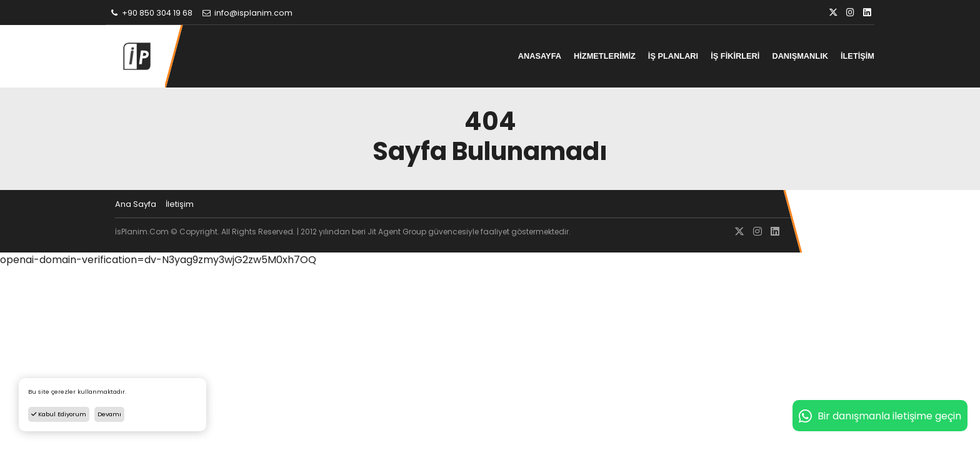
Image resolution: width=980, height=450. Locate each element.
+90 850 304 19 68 (151, 13)
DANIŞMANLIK (800, 56)
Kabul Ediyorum (59, 414)
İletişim (180, 204)
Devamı (109, 414)
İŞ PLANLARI (673, 56)
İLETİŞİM (857, 56)
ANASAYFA (540, 56)
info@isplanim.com (247, 13)
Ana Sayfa (136, 204)
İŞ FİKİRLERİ (735, 56)
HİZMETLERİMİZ (605, 56)
